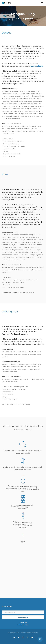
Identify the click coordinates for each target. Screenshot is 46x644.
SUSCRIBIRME (23, 617)
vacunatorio (37, 66)
